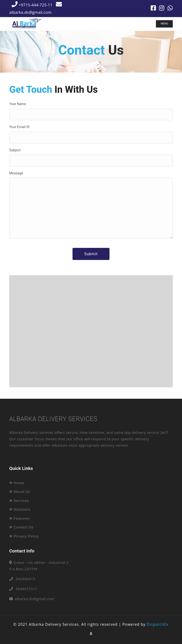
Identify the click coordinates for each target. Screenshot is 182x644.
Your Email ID (19, 127)
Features (19, 519)
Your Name (18, 104)
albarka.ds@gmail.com (35, 599)
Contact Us (21, 527)
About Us (20, 492)
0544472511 (26, 589)
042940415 (25, 579)
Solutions (20, 510)
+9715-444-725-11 (32, 5)
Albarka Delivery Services (53, 419)
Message (16, 173)
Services (19, 501)
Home (17, 483)
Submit (91, 254)
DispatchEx (158, 624)
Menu (164, 24)
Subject (15, 150)
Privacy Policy (24, 536)
